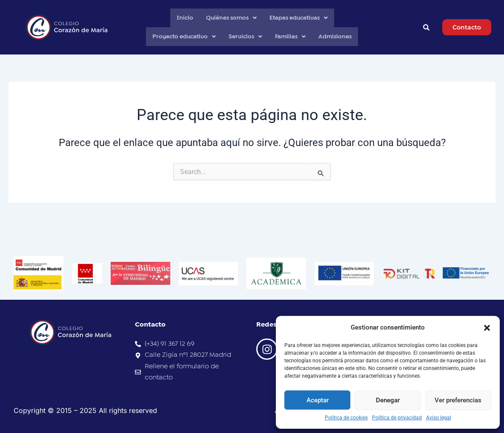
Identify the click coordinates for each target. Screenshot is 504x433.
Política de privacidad (397, 418)
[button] (487, 328)
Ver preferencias (458, 400)
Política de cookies (346, 418)
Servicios (245, 37)
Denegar (388, 400)
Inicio (185, 18)
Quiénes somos (231, 18)
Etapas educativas (299, 18)
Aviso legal (439, 418)
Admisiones (335, 37)
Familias (290, 37)
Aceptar (318, 400)
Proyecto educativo (184, 37)
